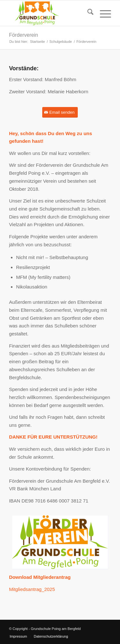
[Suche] (87, 13)
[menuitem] (87, 13)
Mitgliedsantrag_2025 (32, 589)
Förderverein (24, 35)
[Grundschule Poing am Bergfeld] (50, 13)
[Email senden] (60, 112)
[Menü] (102, 13)
